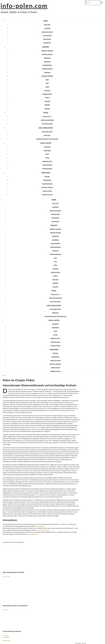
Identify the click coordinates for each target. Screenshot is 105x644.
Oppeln (47, 98)
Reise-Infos (47, 25)
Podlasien (47, 101)
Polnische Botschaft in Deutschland (47, 139)
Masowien (47, 91)
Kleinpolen (47, 72)
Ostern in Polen (47, 191)
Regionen (46, 47)
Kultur (47, 158)
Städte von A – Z (47, 117)
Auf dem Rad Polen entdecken (12, 631)
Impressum (6, 637)
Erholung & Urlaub (47, 32)
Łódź (47, 83)
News (4, 375)
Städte (46, 113)
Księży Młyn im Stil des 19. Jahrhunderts (15, 605)
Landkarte (47, 28)
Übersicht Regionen (47, 51)
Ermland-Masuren (47, 54)
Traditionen (47, 151)
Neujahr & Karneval (47, 187)
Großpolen (47, 58)
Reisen (46, 21)
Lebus (47, 80)
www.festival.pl (40, 526)
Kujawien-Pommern (47, 76)
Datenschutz (6, 640)
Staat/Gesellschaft (47, 132)
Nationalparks (47, 36)
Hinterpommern (47, 65)
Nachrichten (47, 43)
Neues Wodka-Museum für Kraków (14, 572)
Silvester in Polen (47, 184)
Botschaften (47, 39)
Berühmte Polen (47, 161)
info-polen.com (24, 6)
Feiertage (47, 177)
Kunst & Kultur (46, 143)
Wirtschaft (47, 135)
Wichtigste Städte (47, 124)
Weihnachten (47, 180)
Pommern (47, 105)
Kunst (47, 154)
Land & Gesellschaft (46, 128)
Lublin (47, 87)
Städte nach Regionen (47, 120)
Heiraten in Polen (47, 195)
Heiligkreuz (47, 62)
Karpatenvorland (47, 69)
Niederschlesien (47, 94)
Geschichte (47, 147)
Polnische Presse (47, 169)
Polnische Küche (47, 165)
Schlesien (47, 109)
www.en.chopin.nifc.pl (43, 530)
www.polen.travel (33, 534)
